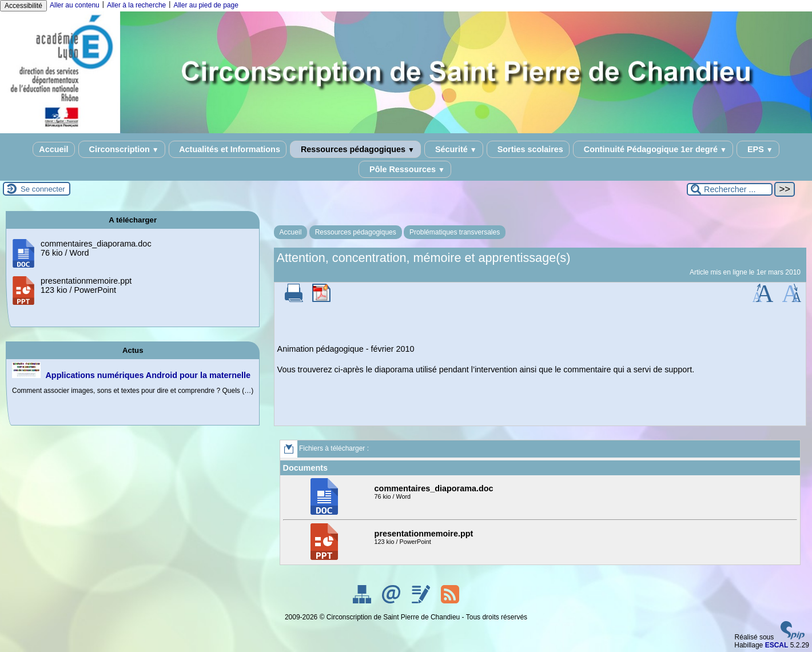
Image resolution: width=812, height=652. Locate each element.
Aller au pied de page (206, 5)
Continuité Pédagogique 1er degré (653, 149)
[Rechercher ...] (730, 189)
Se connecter (43, 189)
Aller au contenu (75, 5)
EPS (758, 149)
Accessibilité (23, 6)
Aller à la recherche (136, 5)
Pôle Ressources (405, 169)
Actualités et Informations (228, 149)
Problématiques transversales (455, 232)
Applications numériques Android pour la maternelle (148, 375)
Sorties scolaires (528, 149)
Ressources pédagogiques (355, 149)
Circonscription (122, 149)
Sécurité (454, 149)
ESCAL (777, 645)
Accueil (53, 149)
